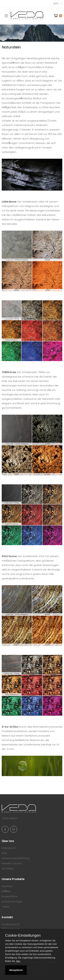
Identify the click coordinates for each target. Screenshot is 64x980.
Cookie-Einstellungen (23, 935)
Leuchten (7, 886)
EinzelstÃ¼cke (10, 896)
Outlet (5, 907)
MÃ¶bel (6, 891)
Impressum (9, 848)
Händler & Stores (12, 863)
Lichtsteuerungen (12, 902)
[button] (58, 16)
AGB (4, 853)
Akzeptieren (16, 970)
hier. (18, 961)
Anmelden (8, 869)
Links (56, 4)
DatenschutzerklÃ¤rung (16, 858)
